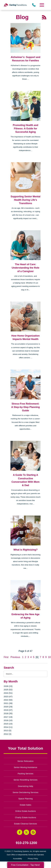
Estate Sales (25, 805)
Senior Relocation (25, 761)
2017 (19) (8, 717)
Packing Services (26, 774)
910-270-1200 (26, 843)
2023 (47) (8, 696)
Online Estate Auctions (26, 811)
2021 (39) (8, 703)
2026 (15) (8, 686)
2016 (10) (8, 720)
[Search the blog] (25, 674)
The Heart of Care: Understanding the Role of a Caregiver (26, 268)
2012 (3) (7, 734)
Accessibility (17, 859)
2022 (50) (8, 700)
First (6, 657)
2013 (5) (7, 730)
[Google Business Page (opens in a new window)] (33, 832)
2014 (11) (8, 727)
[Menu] (42, 5)
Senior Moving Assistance (26, 767)
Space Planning (26, 799)
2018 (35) (8, 713)
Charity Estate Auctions (26, 817)
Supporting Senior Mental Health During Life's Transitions (26, 200)
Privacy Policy (33, 859)
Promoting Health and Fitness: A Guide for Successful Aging (26, 129)
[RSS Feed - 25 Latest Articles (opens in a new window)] (44, 17)
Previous (15, 657)
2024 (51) (8, 693)
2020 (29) (8, 707)
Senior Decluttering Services (26, 792)
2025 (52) (8, 690)
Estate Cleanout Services (25, 824)
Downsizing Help (26, 786)
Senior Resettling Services (26, 780)
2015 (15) (8, 724)
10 (49, 657)
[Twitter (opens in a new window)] (26, 832)
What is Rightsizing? (26, 550)
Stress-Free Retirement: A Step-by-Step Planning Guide (26, 407)
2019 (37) (8, 710)
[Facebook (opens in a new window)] (20, 832)
